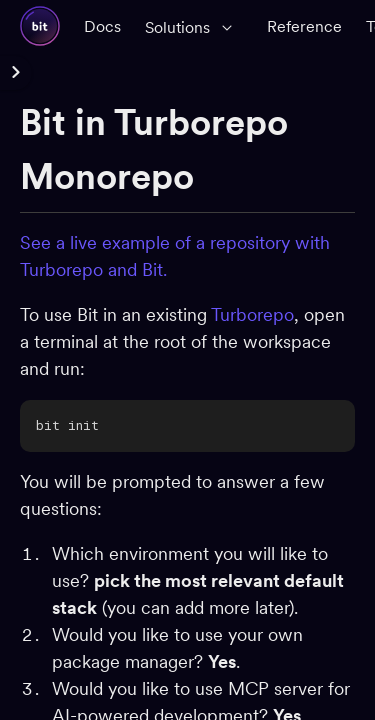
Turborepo (252, 314)
